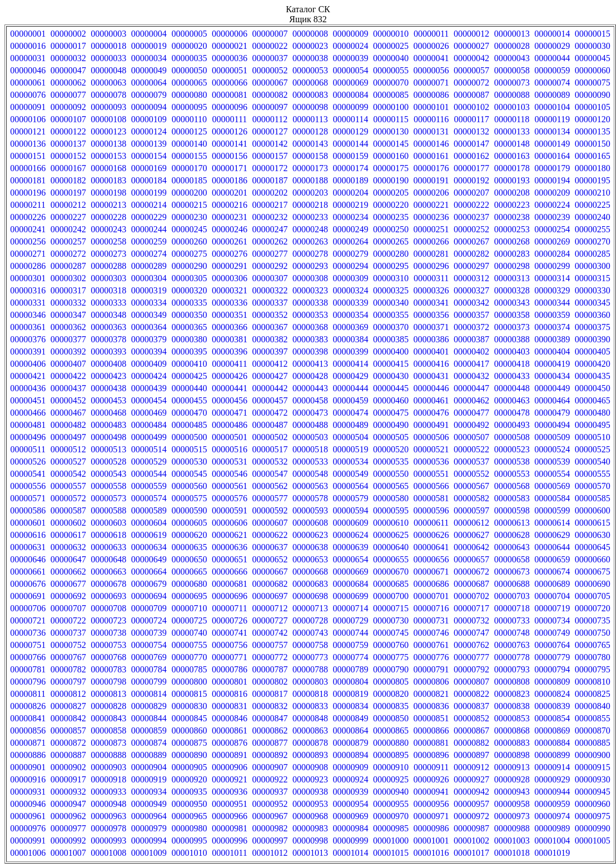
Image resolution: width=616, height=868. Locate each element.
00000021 (230, 46)
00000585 (593, 498)
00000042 (471, 58)
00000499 (149, 437)
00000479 (552, 413)
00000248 (310, 229)
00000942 (471, 792)
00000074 (552, 83)
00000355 (391, 315)
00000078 (108, 95)
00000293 (310, 266)
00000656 (431, 559)
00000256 (28, 241)
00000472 (270, 413)
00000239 (552, 217)
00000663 (108, 572)
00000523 (512, 449)
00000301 (28, 278)
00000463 (512, 400)
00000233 (310, 217)
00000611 (431, 523)
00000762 (471, 645)
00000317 (68, 290)
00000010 (391, 34)
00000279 (351, 254)
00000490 (391, 425)
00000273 (108, 254)
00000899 (552, 755)
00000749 (552, 633)
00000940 (391, 792)
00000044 (552, 58)
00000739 (149, 633)
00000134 (552, 131)
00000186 (230, 180)
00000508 (512, 437)
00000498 (108, 437)
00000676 (28, 584)
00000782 (68, 669)
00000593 (310, 510)
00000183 (108, 180)
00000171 (230, 168)
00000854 (552, 718)
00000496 (28, 437)
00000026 (431, 46)
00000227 (68, 217)
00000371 (431, 327)
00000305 (189, 278)
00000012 (471, 34)
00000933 (108, 792)
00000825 (593, 694)
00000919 (149, 779)
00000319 (149, 290)
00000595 (391, 510)
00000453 (108, 400)
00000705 (593, 596)
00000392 (68, 351)
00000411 (229, 364)
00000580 (391, 498)
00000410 (189, 364)
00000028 (512, 46)
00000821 (431, 694)
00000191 (431, 180)
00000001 (28, 34)
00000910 (391, 767)
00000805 (391, 682)
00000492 (471, 425)
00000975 (593, 816)
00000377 (68, 339)
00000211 (28, 205)
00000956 (431, 804)
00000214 (149, 205)
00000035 (189, 58)
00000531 (230, 462)
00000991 (28, 840)
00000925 (391, 779)
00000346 (28, 315)
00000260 (189, 241)
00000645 (593, 547)
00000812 (68, 694)
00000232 (270, 217)
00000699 (351, 596)
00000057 (471, 70)
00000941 (431, 792)
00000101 (431, 107)
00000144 (351, 144)
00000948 (108, 804)
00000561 (230, 486)
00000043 (512, 58)
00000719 (552, 608)
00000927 (471, 779)
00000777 (471, 657)
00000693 (108, 596)
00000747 (471, 633)
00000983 (310, 828)
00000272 (68, 254)
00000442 (270, 388)
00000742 (270, 633)
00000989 (552, 828)
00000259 (149, 241)
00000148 (512, 144)
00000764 (552, 645)
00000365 (189, 327)
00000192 (471, 180)
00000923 (310, 779)
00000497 (68, 437)
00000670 (391, 572)
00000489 (351, 425)
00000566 (431, 486)
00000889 (149, 755)
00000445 (391, 388)
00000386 (431, 339)
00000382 (270, 339)
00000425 (189, 376)
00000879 (351, 743)
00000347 (68, 315)
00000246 (230, 229)
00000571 (28, 498)
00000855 (593, 718)
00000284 (552, 254)
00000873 (108, 743)
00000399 (351, 351)
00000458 (310, 400)
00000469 (149, 413)
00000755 (189, 645)
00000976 (28, 828)
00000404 (552, 351)
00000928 (512, 779)
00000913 (512, 767)
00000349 (149, 315)
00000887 (68, 755)
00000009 (351, 34)
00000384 (351, 339)
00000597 (471, 510)
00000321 (230, 290)
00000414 (351, 364)
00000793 (512, 669)
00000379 (149, 339)
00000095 (189, 107)
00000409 (149, 364)
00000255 (593, 229)
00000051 (230, 70)
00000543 (108, 474)
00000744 (351, 633)
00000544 (149, 474)
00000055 (391, 70)
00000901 (28, 767)
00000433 (512, 376)
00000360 (593, 315)
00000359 (552, 315)
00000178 (512, 168)
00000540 (593, 462)
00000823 (512, 694)
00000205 (391, 193)
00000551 (431, 474)
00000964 (149, 816)
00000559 (149, 486)
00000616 (28, 535)
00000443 (310, 388)
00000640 (391, 547)
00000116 (431, 119)
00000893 (310, 755)
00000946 (28, 804)
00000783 (108, 669)
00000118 (512, 119)
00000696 (230, 596)
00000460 (391, 400)
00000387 (471, 339)
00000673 (512, 572)
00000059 (552, 70)
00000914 (552, 767)
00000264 (351, 241)
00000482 (68, 425)
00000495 (593, 425)
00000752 (68, 645)
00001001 (431, 840)
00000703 (512, 596)
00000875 (189, 743)
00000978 (108, 828)
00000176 (431, 168)
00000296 (431, 266)
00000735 (593, 620)
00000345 (593, 303)
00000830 (189, 706)
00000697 (270, 596)
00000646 (28, 559)
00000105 (593, 107)
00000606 (230, 523)
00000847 (270, 718)
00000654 (351, 559)
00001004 (552, 840)
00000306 (230, 278)
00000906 (230, 767)
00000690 (593, 584)
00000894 (351, 755)
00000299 (552, 266)
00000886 (28, 755)
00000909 (351, 767)
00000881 (431, 743)
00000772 (270, 657)
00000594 (351, 510)
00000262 (270, 241)
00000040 (391, 58)
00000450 (593, 388)
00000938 (310, 792)
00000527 (68, 462)
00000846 (230, 718)
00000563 (310, 486)
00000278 (310, 254)
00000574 (149, 498)
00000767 (68, 657)
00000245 (189, 229)
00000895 (391, 755)
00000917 (68, 779)
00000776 (431, 657)
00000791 (431, 669)
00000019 (149, 46)
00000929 (552, 779)
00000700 (391, 596)
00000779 (552, 657)
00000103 (512, 107)
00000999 (351, 840)
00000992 (68, 840)
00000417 (471, 364)
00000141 (230, 144)
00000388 (512, 339)
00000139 (149, 144)
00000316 (28, 290)
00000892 (270, 755)
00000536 (431, 462)
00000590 (189, 510)
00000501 (230, 437)
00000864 (351, 730)
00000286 (28, 266)
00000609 (351, 523)
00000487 (270, 425)
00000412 (270, 364)
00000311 (431, 278)
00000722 (68, 620)
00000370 (391, 327)
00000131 (431, 131)
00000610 (391, 523)
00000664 (149, 572)
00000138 (108, 144)
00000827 (68, 706)
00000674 (552, 572)
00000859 (149, 730)
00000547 (270, 474)
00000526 (28, 462)
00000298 (512, 266)
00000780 (593, 657)
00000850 (391, 718)
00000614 (552, 523)
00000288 (108, 266)
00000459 (351, 400)
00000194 (552, 180)
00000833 (310, 706)
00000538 (512, 462)
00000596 (431, 510)
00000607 (270, 523)
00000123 (108, 131)
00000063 (108, 83)
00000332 (68, 303)
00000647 (68, 559)
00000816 (230, 694)
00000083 (310, 95)
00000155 (189, 156)
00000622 (270, 535)
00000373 (512, 327)
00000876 (230, 743)
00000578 (310, 498)
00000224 (552, 205)
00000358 (512, 315)
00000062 (68, 83)
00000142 (270, 144)
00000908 (310, 767)
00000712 (270, 608)
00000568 (512, 486)
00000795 (593, 669)
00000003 (108, 34)
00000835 (391, 706)
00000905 (189, 767)
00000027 (471, 46)
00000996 (230, 840)
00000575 (189, 498)
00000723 (108, 620)
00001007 (68, 853)
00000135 (593, 131)
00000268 (512, 241)
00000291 (230, 266)
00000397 (270, 351)
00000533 (310, 462)
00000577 (270, 498)
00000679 (149, 584)
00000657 (471, 559)
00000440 (189, 388)
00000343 (512, 303)
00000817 (270, 694)
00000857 (68, 730)
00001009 (149, 853)
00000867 (471, 730)
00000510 (593, 437)
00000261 (230, 241)
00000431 (431, 376)
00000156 (230, 156)
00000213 (108, 205)
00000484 (149, 425)
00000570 (593, 486)
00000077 (68, 95)
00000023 (310, 46)
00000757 (270, 645)
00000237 (471, 217)
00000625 (391, 535)
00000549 (351, 474)
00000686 (431, 584)
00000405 (593, 351)
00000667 (270, 572)
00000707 (68, 608)
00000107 (68, 119)
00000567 (471, 486)
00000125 (189, 131)
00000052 (270, 70)
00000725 (189, 620)
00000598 (512, 510)
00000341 (431, 303)
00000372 (471, 327)
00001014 (351, 853)
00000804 (351, 682)
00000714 (351, 608)
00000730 (391, 620)
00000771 (230, 657)
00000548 (310, 474)
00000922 (270, 779)
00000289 (149, 266)
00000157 (270, 156)
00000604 (149, 523)
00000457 (270, 400)
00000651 (230, 559)
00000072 (471, 83)
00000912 (471, 767)
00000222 (471, 205)
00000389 (552, 339)
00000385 (391, 339)
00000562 (270, 486)
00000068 (310, 83)
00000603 (108, 523)
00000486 (230, 425)
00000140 (189, 144)
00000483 (108, 425)
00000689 (552, 584)
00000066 (230, 83)
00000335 (189, 303)
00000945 (593, 792)
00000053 (310, 70)
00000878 (310, 743)
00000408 (108, 364)
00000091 (28, 107)
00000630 (593, 535)
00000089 (552, 95)
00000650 (189, 559)
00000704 (552, 596)
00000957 (471, 804)
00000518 (310, 449)
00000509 (552, 437)
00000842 (68, 718)
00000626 (431, 535)
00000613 (512, 523)
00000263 (310, 241)
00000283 (512, 254)
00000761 (431, 645)
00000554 (552, 474)
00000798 (108, 682)
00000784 (149, 669)
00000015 (593, 34)
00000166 (28, 168)
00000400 (391, 351)
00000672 (471, 572)
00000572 (68, 498)
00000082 (270, 95)
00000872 (68, 743)
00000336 (230, 303)
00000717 (471, 608)
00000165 (593, 156)
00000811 (28, 694)
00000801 (230, 682)
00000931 (28, 792)
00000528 (108, 462)
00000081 (230, 95)
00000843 (108, 718)
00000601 (28, 523)
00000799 (149, 682)
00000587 (68, 510)
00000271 (28, 254)
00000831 (230, 706)
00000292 (270, 266)
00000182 (68, 180)
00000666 (230, 572)
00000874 (149, 743)
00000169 (149, 168)
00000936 (230, 792)
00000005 (189, 34)
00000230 (189, 217)
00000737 (68, 633)
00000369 (351, 327)
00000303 (108, 278)
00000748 (512, 633)
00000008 (310, 34)
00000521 (431, 449)
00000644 (552, 547)
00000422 (68, 376)
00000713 (310, 608)
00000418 (512, 364)
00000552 (471, 474)
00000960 (593, 804)
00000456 (230, 400)
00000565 (391, 486)
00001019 (552, 853)
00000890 (189, 755)
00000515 (189, 449)
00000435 (593, 376)
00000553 (512, 474)
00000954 (351, 804)
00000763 (512, 645)
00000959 (552, 804)
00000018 (108, 46)
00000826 (28, 706)
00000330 (593, 290)
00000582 (471, 498)
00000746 (431, 633)
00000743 (310, 633)
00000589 (149, 510)
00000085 (391, 95)
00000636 (230, 547)
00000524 (552, 449)
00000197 (68, 193)
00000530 (189, 462)
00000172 (270, 168)
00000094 (149, 107)
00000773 (310, 657)
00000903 (108, 767)
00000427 (270, 376)
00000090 (593, 95)
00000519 (351, 449)
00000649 (149, 559)
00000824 (552, 694)
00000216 (230, 205)
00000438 (108, 388)
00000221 (431, 205)
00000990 (593, 828)
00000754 (149, 645)
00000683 (310, 584)
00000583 (512, 498)
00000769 (149, 657)
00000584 (552, 498)
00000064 (149, 83)
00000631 (28, 547)
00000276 (230, 254)
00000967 (270, 816)
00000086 (431, 95)
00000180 (593, 168)
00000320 (189, 290)
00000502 (270, 437)
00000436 (28, 388)
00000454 (149, 400)
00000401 (431, 351)
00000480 (593, 413)
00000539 (552, 462)
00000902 (68, 767)
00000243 (108, 229)
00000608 (310, 523)
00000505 (391, 437)
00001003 (512, 840)
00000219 (351, 205)
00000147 (471, 144)
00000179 (552, 168)
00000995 (189, 840)
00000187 (270, 180)
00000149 (552, 144)
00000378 (108, 339)
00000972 (471, 816)
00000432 (471, 376)
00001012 (270, 853)
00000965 (189, 816)
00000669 (351, 572)
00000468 (108, 413)
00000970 (391, 816)
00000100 (391, 107)
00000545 (189, 474)
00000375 (593, 327)
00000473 (310, 413)
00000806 (431, 682)
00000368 (310, 327)
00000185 (189, 180)
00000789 (351, 669)
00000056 (431, 70)
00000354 (351, 315)
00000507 (471, 437)
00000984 (351, 828)
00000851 (431, 718)
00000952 (270, 804)
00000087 (471, 95)
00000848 (310, 718)
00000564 (351, 486)
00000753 (108, 645)
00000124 (149, 131)
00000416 (431, 364)
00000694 (149, 596)
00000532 (270, 462)
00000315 (593, 278)
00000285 (593, 254)
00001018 (512, 853)
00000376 (28, 339)
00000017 (68, 46)
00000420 (593, 364)
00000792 (471, 669)
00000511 (28, 449)
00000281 (431, 254)
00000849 (351, 718)
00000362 (68, 327)
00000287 (68, 266)
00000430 (391, 376)
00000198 (108, 193)
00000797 (68, 682)
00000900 (593, 755)
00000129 (351, 131)
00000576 (230, 498)
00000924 (351, 779)
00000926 (431, 779)
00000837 (471, 706)
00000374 (552, 327)
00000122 (68, 131)
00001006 (28, 853)
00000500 (189, 437)
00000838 (512, 706)
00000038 (310, 58)
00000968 (310, 816)
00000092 (68, 107)
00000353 (310, 315)
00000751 (28, 645)
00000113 (310, 119)
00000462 (471, 400)
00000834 (351, 706)
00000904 (149, 767)
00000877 (270, 743)
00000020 (189, 46)
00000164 (552, 156)
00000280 (391, 254)
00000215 (189, 205)
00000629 (552, 535)
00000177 (471, 168)
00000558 (108, 486)
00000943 (512, 792)
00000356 (431, 315)
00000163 (512, 156)
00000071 (431, 83)
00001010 (189, 853)
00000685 (391, 584)
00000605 (189, 523)
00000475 (391, 413)
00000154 (149, 156)
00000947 (68, 804)
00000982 (270, 828)
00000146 (431, 144)
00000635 (189, 547)
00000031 (28, 58)
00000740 (189, 633)
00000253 (512, 229)
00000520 (391, 449)
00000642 (471, 547)
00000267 (471, 241)
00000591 (230, 510)
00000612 (471, 523)
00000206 (431, 193)
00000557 (68, 486)
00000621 (230, 535)
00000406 (28, 364)
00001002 (471, 840)
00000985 (391, 828)
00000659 (552, 559)
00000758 (310, 645)
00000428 (310, 376)
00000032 (68, 58)
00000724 (149, 620)
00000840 (593, 706)
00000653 (310, 559)
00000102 (471, 107)
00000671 (431, 572)
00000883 (512, 743)
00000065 (189, 83)
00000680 (189, 584)
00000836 (431, 706)
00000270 (593, 241)
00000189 (351, 180)
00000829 (149, 706)
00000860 (189, 730)
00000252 (471, 229)
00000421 (28, 376)
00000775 (391, 657)
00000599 (552, 510)
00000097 (270, 107)
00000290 (189, 266)
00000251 (431, 229)
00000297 (471, 266)
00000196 (28, 193)
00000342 (471, 303)
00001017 (471, 853)
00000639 (351, 547)
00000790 (391, 669)
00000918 (108, 779)
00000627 (471, 535)
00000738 (108, 633)
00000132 (471, 131)
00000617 (68, 535)
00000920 (189, 779)
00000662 (68, 572)
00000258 (108, 241)
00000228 (108, 217)
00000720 (593, 608)
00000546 (230, 474)
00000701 (431, 596)
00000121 (28, 131)
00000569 (552, 486)
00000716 (431, 608)
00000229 (149, 217)
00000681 (230, 584)
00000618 (108, 535)
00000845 (189, 718)
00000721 (28, 620)
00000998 (310, 840)
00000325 (391, 290)
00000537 (471, 462)
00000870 (593, 730)
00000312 (471, 278)
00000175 (391, 168)
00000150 (593, 144)
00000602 (68, 523)
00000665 (189, 572)
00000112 (270, 119)
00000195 (593, 180)
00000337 (270, 303)
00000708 (108, 608)
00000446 (431, 388)
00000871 (28, 743)
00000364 (149, 327)
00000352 (270, 315)
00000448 (512, 388)
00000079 (149, 95)
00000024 (351, 46)
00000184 (149, 180)
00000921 (230, 779)
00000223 (512, 205)
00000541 (28, 474)
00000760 (391, 645)
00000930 (593, 779)
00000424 (149, 376)
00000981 (230, 828)
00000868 (512, 730)
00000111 (230, 119)
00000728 (310, 620)
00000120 (593, 119)
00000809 (552, 682)
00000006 (230, 34)
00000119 (552, 119)
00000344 (552, 303)
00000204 (351, 193)
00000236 (431, 217)
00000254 (552, 229)
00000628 (512, 535)
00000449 (552, 388)
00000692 (68, 596)
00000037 (270, 58)
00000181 (28, 180)
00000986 (431, 828)
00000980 (189, 828)
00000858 (108, 730)
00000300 (593, 266)
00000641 (431, 547)
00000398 (310, 351)
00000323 (310, 290)
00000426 (230, 376)
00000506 (431, 437)
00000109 (149, 119)
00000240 (593, 217)
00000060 (593, 70)
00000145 (391, 144)
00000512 (68, 449)
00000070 (391, 83)
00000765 (593, 645)
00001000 (391, 840)
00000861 (230, 730)
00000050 (189, 70)
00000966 (230, 816)
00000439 (149, 388)
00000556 (28, 486)
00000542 (68, 474)
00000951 (230, 804)
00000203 (310, 193)
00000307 (270, 278)
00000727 (270, 620)
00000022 (270, 46)
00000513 (108, 449)
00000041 (431, 58)
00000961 (28, 816)
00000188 (310, 180)
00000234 (351, 217)
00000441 (230, 388)
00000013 (512, 34)
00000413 (310, 364)
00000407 (68, 364)
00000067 (270, 83)
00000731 (431, 620)
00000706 (28, 608)
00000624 (351, 535)
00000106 (28, 119)
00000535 (391, 462)
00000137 (68, 144)
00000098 (310, 107)
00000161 (431, 156)
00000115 (391, 119)
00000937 (270, 792)
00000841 (28, 718)
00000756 (230, 645)
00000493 (512, 425)
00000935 (189, 792)
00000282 (471, 254)
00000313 (512, 278)
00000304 (149, 278)
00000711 (229, 608)
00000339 (351, 303)
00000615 (593, 523)
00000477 (471, 413)
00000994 (149, 840)
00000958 (512, 804)
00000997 (270, 840)
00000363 (108, 327)
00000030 (593, 46)
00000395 (189, 351)
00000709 (149, 608)
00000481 (28, 425)
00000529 (149, 462)
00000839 (552, 706)
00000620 (189, 535)
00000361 (28, 327)
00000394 (149, 351)
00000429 (351, 376)
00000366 (230, 327)
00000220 (391, 205)
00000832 (270, 706)
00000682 (270, 584)
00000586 (28, 510)
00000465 (593, 400)
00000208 (512, 193)
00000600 (593, 510)
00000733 (512, 620)
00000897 (471, 755)
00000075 (593, 83)
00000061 (28, 83)
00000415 (391, 364)
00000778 (512, 657)
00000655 (391, 559)
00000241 (28, 229)
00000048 (108, 70)
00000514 (149, 449)
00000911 (431, 767)
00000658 (512, 559)
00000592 (270, 510)
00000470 (189, 413)
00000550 (391, 474)
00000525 (593, 449)
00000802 (270, 682)
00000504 (351, 437)
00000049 (149, 70)
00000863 (310, 730)
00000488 (310, 425)
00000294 (351, 266)
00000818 (310, 694)
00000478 (512, 413)
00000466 (28, 413)
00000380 (189, 339)
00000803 (310, 682)
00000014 (552, 34)
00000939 (351, 792)
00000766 (28, 657)
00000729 (351, 620)
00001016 (431, 853)
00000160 (391, 156)
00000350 (189, 315)
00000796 (28, 682)
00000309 (351, 278)
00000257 (68, 241)
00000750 (593, 633)
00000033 (108, 58)
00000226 (28, 217)
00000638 (310, 547)
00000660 (593, 559)
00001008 (108, 853)
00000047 (68, 70)
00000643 (512, 547)
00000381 (230, 339)
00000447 (471, 388)
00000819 (351, 694)
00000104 (552, 107)
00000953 (310, 804)
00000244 (149, 229)
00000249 (351, 229)
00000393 (108, 351)
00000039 (351, 58)
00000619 (149, 535)
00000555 (593, 474)
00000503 (310, 437)
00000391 (28, 351)
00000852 (471, 718)
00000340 (391, 303)
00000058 (512, 70)
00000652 (270, 559)
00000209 (552, 193)
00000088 (512, 95)
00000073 (512, 83)
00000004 (149, 34)
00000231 (230, 217)
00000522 (471, 449)
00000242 (68, 229)
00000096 (230, 107)
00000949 (149, 804)
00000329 (552, 290)
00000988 (512, 828)
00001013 (310, 853)
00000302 (68, 278)
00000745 (391, 633)
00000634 (149, 547)
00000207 (471, 193)
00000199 (149, 193)
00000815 (189, 694)
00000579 (351, 498)
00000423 (108, 376)
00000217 (270, 205)
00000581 (431, 498)
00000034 (149, 58)
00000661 (28, 572)
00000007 (270, 34)
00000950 (189, 804)
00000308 (310, 278)
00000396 (230, 351)
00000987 (471, 828)
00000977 (68, 828)
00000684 (351, 584)
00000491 (431, 425)
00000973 (512, 816)
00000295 (391, 266)
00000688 (512, 584)
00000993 (108, 840)
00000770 (189, 657)
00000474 (351, 413)
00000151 (28, 156)
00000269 (552, 241)
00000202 (270, 193)
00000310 (391, 278)
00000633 (108, 547)
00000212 (68, 205)
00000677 (68, 584)
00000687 (471, 584)
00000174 (351, 168)
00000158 (310, 156)
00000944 (552, 792)
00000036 (230, 58)
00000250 (391, 229)
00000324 (351, 290)
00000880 (391, 743)
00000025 (391, 46)
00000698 (310, 596)
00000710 (189, 608)
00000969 (351, 816)
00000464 (552, 400)
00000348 (108, 315)
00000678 (108, 584)
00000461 (431, 400)
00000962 (68, 816)
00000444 (351, 388)
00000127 (270, 131)
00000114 (351, 119)
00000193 (512, 180)
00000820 (391, 694)
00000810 (593, 682)
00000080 (189, 95)
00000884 (552, 743)
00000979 (149, 828)
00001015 (391, 853)
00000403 (512, 351)
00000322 (270, 290)
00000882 (471, 743)
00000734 (552, 620)
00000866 (431, 730)
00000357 (471, 315)
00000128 (310, 131)
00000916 (28, 779)
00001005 (593, 840)
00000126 (230, 131)
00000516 (230, 449)
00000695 (189, 596)
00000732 (471, 620)
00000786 (230, 669)
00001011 (229, 853)
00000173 (310, 168)
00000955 (391, 804)
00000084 (351, 95)
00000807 (471, 682)
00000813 (108, 694)
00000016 (28, 46)
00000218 (310, 205)
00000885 (593, 743)
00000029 (552, 46)
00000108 (108, 119)
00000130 (391, 131)
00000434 (552, 376)
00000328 (512, 290)
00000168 (108, 168)
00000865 (391, 730)
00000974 (552, 816)
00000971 (431, 816)
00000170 (189, 168)
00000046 (28, 70)
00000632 (68, 547)
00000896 (431, 755)
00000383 (310, 339)
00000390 (593, 339)
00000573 (108, 498)
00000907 (270, 767)
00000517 (270, 449)
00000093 (108, 107)
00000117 (471, 119)
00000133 (512, 131)
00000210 (593, 193)
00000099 (351, 107)
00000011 (431, 34)
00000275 (189, 254)
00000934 (149, 792)
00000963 (108, 816)
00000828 (108, 706)
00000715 (391, 608)
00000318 (108, 290)
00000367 (270, 327)
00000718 (512, 608)
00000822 (471, 694)
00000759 (351, 645)
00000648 (108, 559)
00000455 (189, 400)
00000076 (28, 95)
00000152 (68, 156)
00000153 (108, 156)
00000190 (391, 180)
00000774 (351, 657)
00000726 (230, 620)
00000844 (149, 718)
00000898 (512, 755)
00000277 (270, 254)
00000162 (471, 156)
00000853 (512, 718)
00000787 (270, 669)
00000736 (28, 633)
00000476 (431, 413)
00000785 (189, 669)
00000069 (351, 83)
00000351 (230, 315)
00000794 (552, 669)
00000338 (310, 303)
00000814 (149, 694)
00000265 (391, 241)
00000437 (68, 388)
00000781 (28, 669)
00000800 (189, 682)
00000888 (108, 755)
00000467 (68, 413)
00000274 (149, 254)
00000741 (230, 633)
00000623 (310, 535)
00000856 (28, 730)
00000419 (552, 364)
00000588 (108, 510)
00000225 (593, 205)
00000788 (310, 669)
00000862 (270, 730)
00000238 (512, 217)
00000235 (391, 217)
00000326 (431, 290)
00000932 (68, 792)
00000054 (351, 70)
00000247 (270, 229)
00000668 (310, 572)
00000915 (593, 767)
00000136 (28, 144)
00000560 (189, 486)
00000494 (552, 425)
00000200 (189, 193)
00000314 (552, 278)
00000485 (189, 425)
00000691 (28, 596)
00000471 (230, 413)
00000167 (68, 168)
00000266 (431, 241)
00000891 (230, 755)
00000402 (471, 351)
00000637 (270, 547)
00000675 (593, 572)
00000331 (28, 303)
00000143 (310, 144)
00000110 (189, 119)
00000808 (512, 682)
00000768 (108, 657)
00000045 (593, 58)
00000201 (230, 193)
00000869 (552, 730)
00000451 (28, 400)
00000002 (68, 34)
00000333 (108, 303)
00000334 (149, 303)
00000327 (471, 290)
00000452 (68, 400)
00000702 (471, 596)
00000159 (351, 156)
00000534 (351, 462)
